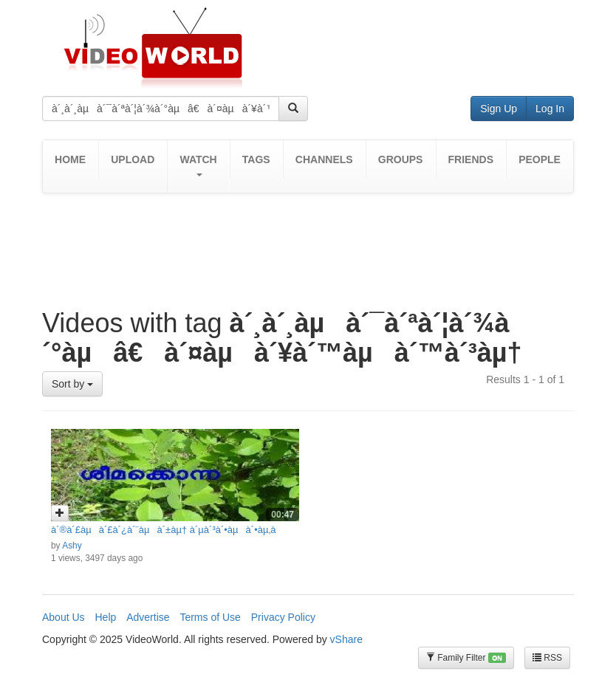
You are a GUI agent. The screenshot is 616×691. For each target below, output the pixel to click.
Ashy (72, 546)
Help (105, 617)
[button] (198, 166)
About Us (64, 617)
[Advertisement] (311, 241)
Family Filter (466, 658)
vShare (346, 639)
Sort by (72, 384)
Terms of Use (210, 617)
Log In (550, 109)
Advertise (148, 617)
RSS (547, 658)
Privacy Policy (283, 617)
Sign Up (499, 109)
